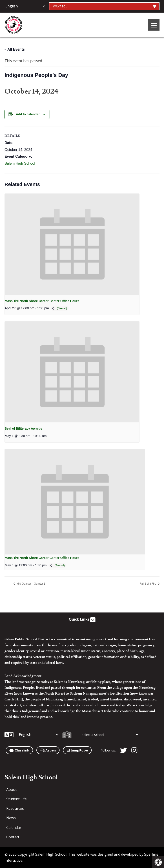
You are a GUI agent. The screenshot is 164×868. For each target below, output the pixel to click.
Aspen (48, 750)
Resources (15, 808)
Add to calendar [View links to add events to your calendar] (28, 114)
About (11, 789)
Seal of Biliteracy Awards (23, 428)
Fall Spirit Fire (148, 584)
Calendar (14, 828)
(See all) (62, 308)
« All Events (15, 49)
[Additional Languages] (25, 6)
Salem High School (20, 163)
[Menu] (154, 25)
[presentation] (72, 244)
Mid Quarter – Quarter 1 (31, 584)
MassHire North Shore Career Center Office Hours (42, 301)
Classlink (19, 750)
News (11, 818)
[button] (158, 862)
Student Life (17, 799)
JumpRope (77, 750)
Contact (13, 837)
